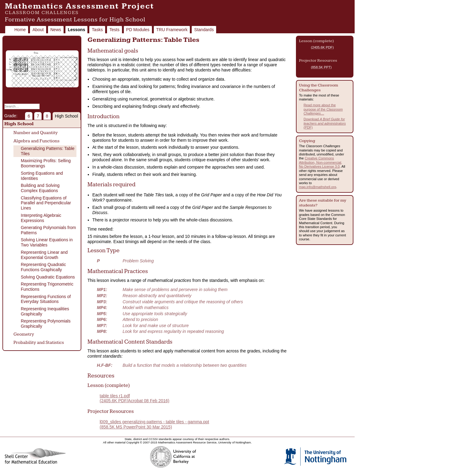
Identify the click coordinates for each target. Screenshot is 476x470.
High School (67, 116)
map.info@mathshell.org (317, 187)
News (56, 30)
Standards (204, 30)
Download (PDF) (325, 123)
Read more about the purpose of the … (323, 109)
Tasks (97, 30)
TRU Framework (172, 30)
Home (20, 30)
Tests (114, 30)
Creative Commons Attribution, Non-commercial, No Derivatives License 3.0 (321, 162)
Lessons (77, 30)
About (38, 30)
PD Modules (138, 30)
